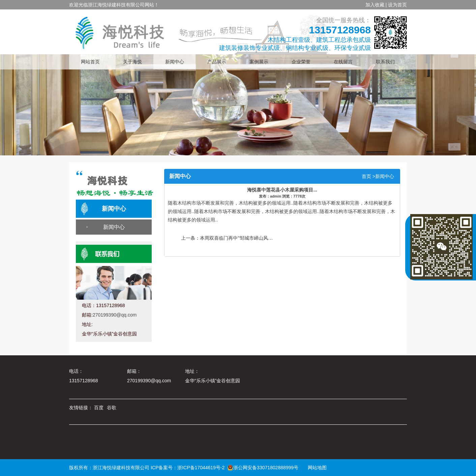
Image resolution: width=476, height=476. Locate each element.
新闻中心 (175, 62)
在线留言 (343, 62)
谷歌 (112, 408)
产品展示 (217, 62)
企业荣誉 (301, 62)
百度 (99, 408)
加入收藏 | (376, 5)
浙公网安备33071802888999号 (263, 468)
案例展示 (259, 62)
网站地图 (315, 468)
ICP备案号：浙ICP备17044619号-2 (188, 468)
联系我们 (385, 62)
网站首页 (90, 62)
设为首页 (397, 5)
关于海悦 (132, 62)
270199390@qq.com (115, 315)
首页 (366, 176)
